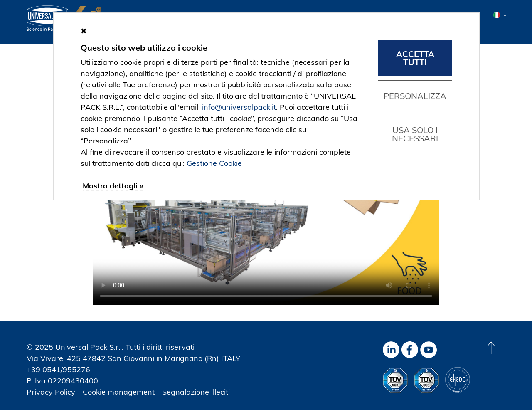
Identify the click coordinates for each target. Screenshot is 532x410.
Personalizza (415, 96)
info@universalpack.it (239, 107)
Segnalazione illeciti (196, 392)
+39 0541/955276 (58, 369)
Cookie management (119, 392)
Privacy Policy (51, 392)
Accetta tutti (415, 58)
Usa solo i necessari (415, 134)
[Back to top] (491, 348)
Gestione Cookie (214, 163)
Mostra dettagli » (113, 186)
